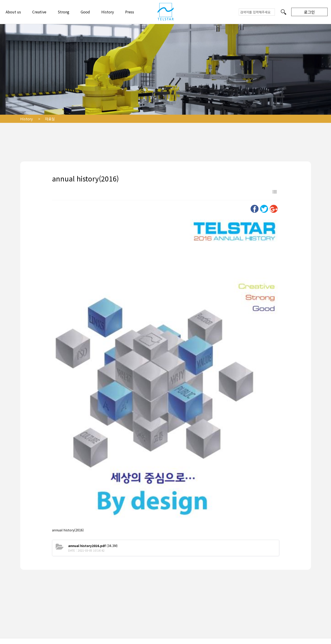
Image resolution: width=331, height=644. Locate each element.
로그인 (309, 12)
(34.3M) (93, 546)
